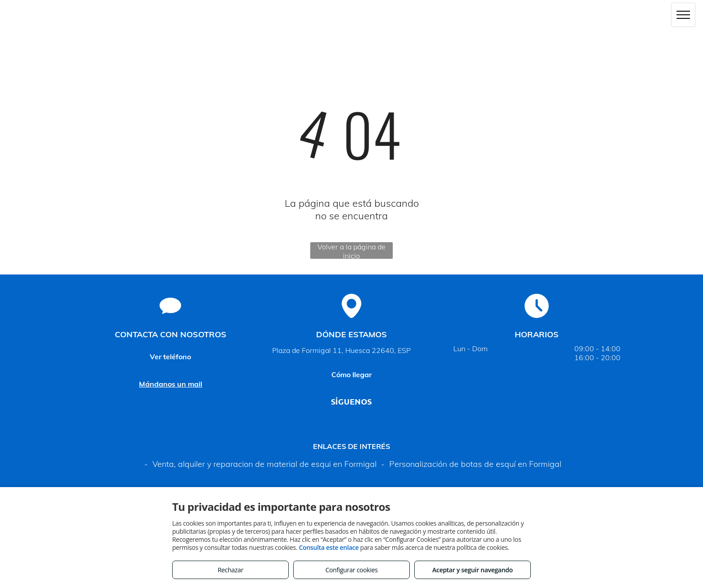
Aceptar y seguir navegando (472, 570)
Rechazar (230, 570)
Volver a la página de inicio (351, 250)
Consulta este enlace (329, 547)
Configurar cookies (352, 570)
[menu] (683, 15)
